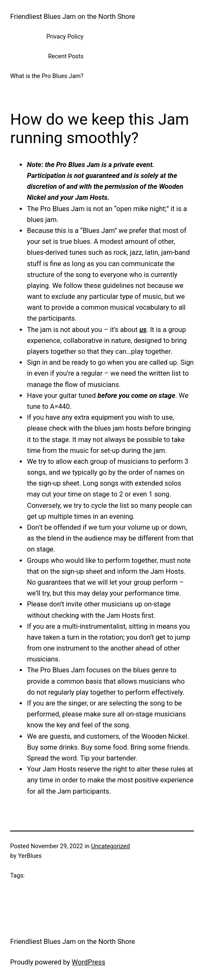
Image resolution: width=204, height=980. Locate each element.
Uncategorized (110, 846)
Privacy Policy (65, 37)
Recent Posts (65, 56)
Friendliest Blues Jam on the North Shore (72, 17)
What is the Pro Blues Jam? (47, 76)
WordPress (89, 962)
